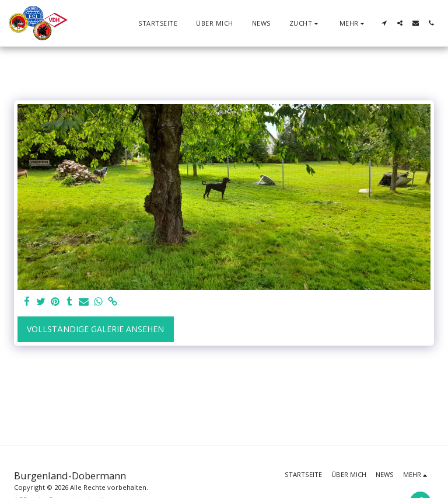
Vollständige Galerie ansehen (95, 329)
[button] (305, 23)
